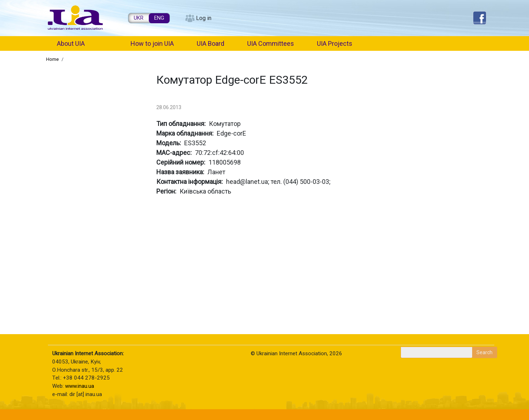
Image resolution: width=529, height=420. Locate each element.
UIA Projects (335, 43)
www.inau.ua (80, 386)
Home (52, 59)
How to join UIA (152, 43)
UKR (139, 18)
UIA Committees (271, 43)
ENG (159, 18)
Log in (204, 18)
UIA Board (210, 43)
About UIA (71, 43)
